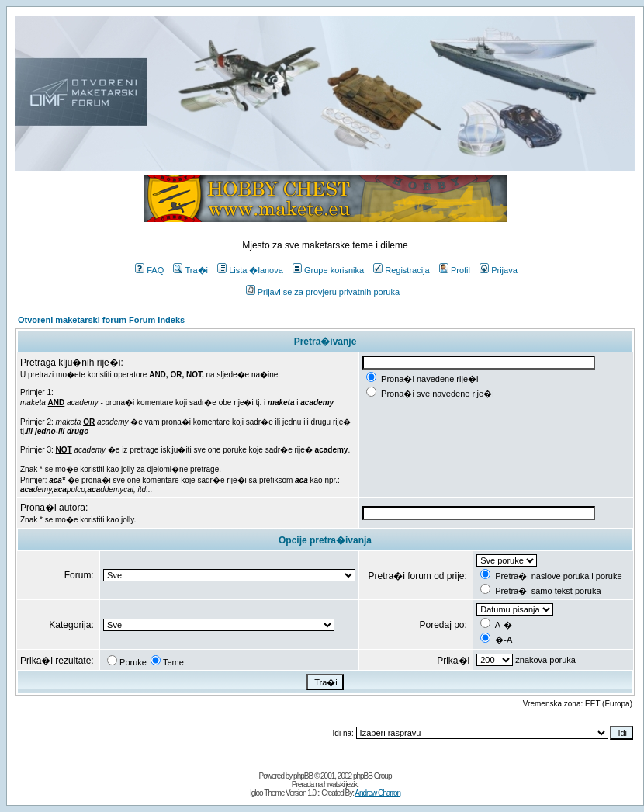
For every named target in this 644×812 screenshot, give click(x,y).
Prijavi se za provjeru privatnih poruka (323, 292)
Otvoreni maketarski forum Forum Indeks (101, 320)
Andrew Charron (377, 793)
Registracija (401, 270)
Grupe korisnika (328, 270)
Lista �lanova (250, 270)
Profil (455, 270)
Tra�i (190, 270)
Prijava (499, 270)
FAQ (149, 270)
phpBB (303, 776)
